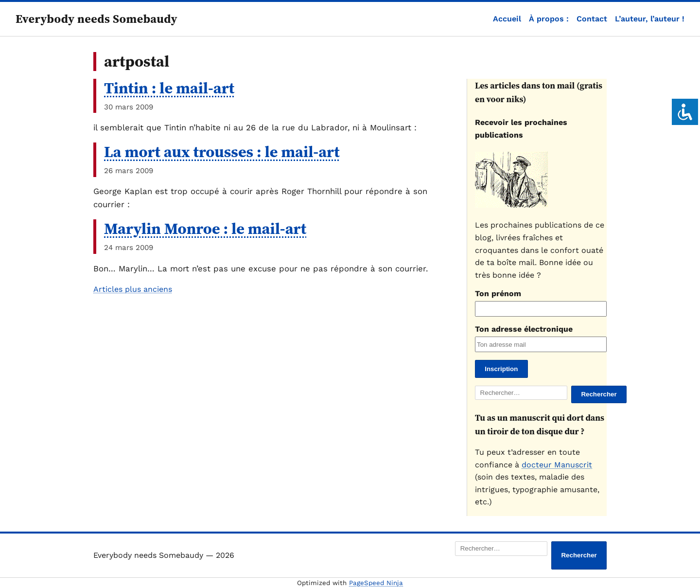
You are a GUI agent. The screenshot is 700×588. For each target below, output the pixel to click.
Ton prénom (498, 294)
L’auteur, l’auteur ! (650, 19)
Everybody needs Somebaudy (96, 19)
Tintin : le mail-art (169, 88)
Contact (592, 19)
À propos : (549, 19)
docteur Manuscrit (557, 465)
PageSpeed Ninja (376, 583)
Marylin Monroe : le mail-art (205, 229)
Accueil (507, 19)
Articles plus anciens (133, 289)
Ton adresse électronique (524, 329)
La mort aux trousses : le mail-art (222, 152)
